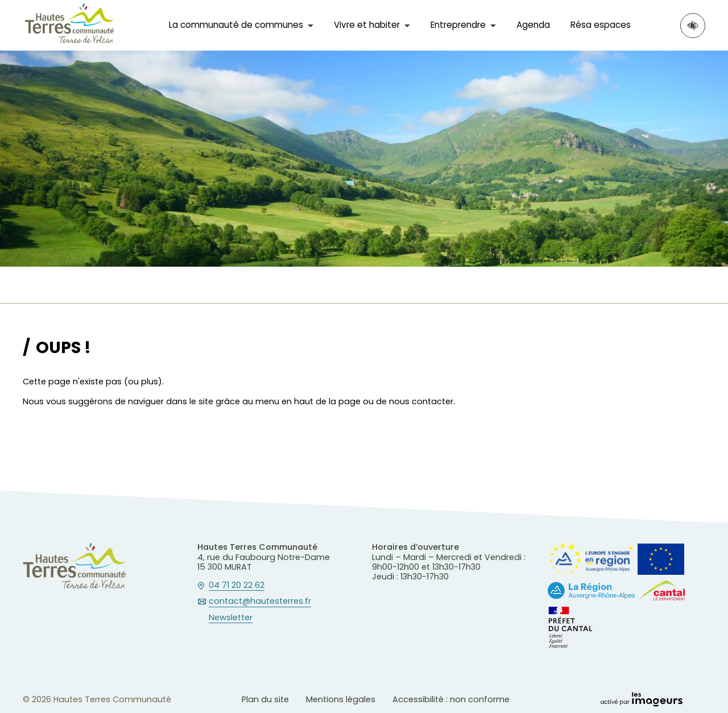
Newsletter (231, 618)
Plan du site (265, 699)
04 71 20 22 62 (237, 586)
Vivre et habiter (367, 25)
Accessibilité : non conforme (451, 699)
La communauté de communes (236, 25)
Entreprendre (458, 25)
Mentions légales (341, 699)
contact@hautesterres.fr (260, 602)
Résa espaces (601, 25)
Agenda (533, 25)
